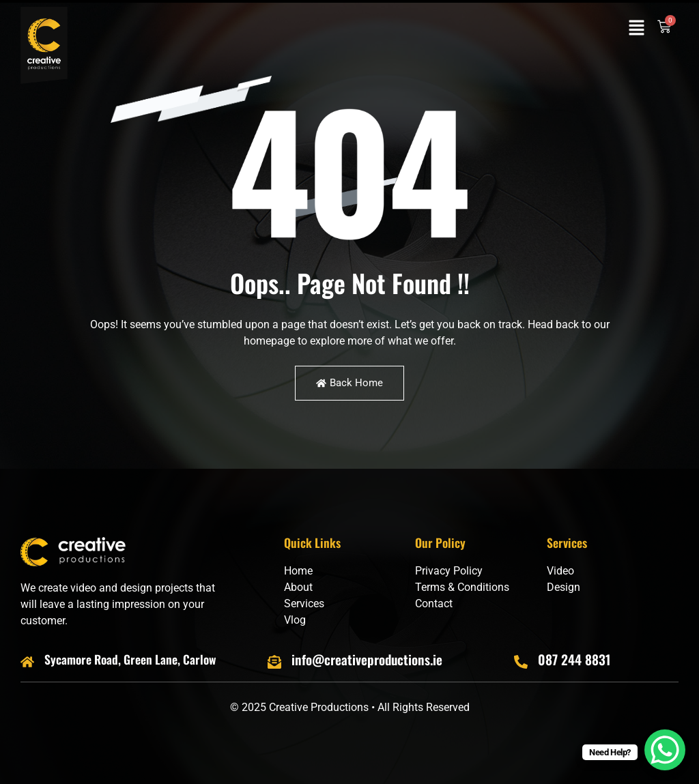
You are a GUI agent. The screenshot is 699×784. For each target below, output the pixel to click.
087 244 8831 (574, 659)
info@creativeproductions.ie (367, 659)
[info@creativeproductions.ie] (274, 662)
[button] (637, 29)
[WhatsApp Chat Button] (665, 750)
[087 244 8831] (521, 662)
